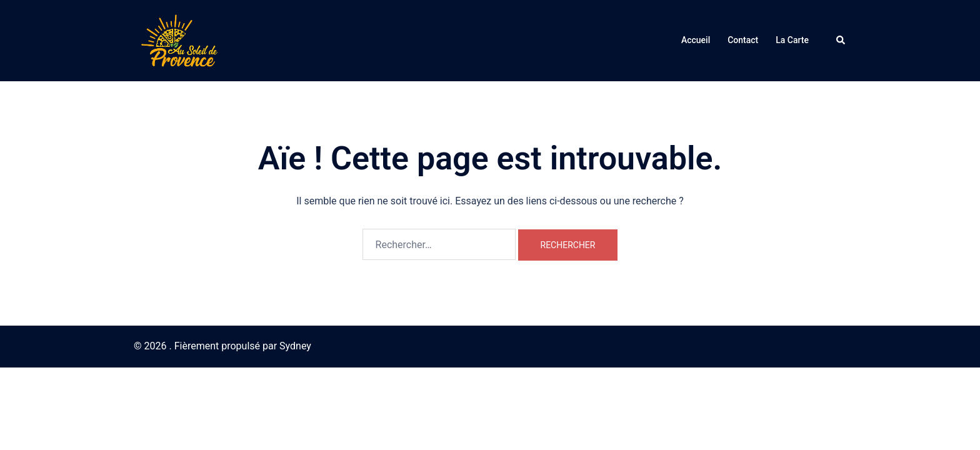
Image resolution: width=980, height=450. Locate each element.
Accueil (696, 40)
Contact (743, 40)
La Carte (792, 40)
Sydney (295, 346)
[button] (841, 41)
